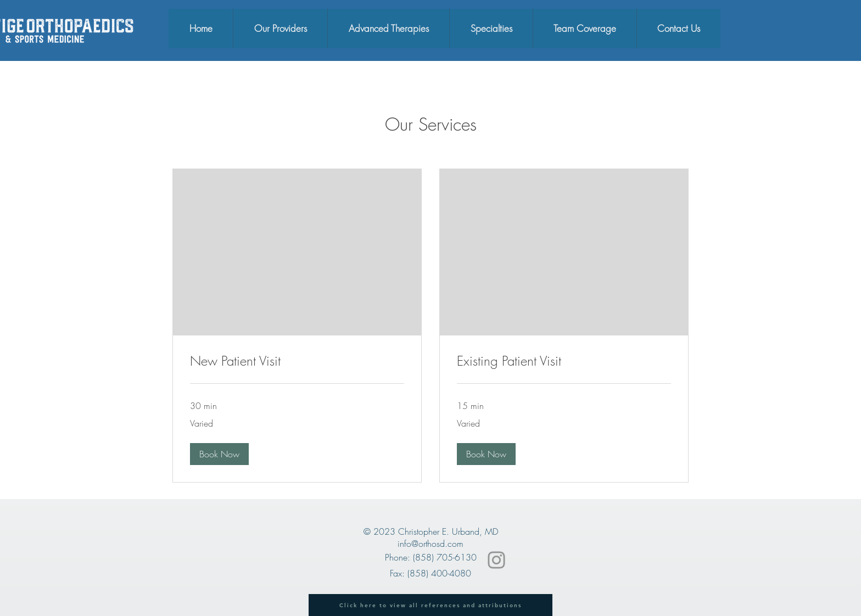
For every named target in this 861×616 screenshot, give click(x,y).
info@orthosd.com (431, 544)
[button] (219, 454)
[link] (297, 361)
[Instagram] (496, 560)
